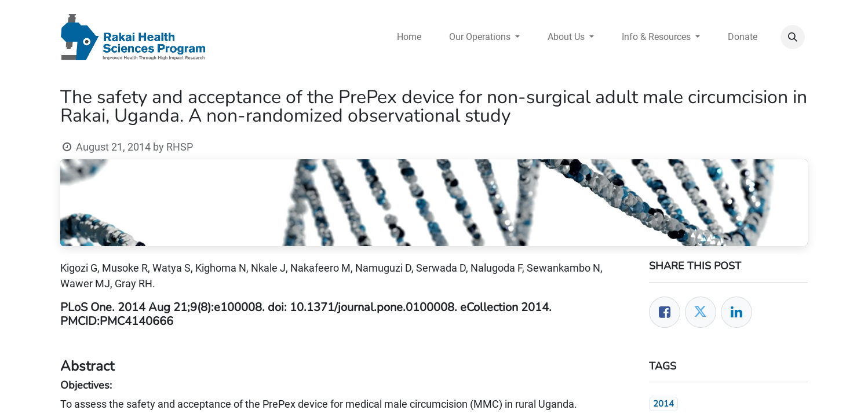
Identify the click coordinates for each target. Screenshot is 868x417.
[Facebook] (665, 312)
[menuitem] (409, 37)
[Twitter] (701, 312)
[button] (793, 37)
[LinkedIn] (736, 312)
